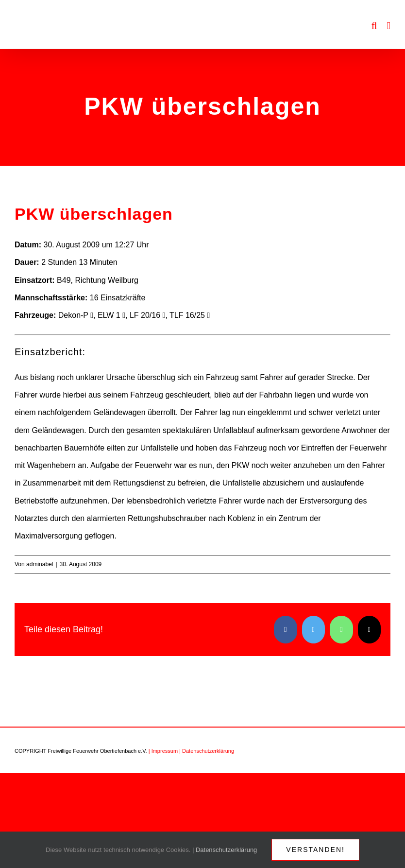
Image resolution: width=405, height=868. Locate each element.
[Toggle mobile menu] (388, 26)
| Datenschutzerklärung (207, 751)
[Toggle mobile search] (374, 26)
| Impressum (163, 751)
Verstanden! (315, 850)
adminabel (40, 564)
